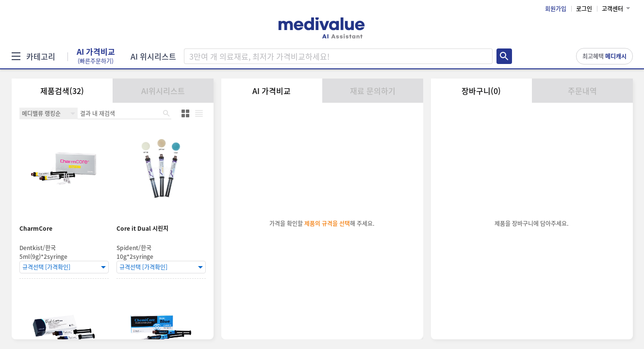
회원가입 (556, 9)
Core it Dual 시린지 (142, 229)
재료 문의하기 (373, 91)
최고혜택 (604, 56)
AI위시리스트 (163, 91)
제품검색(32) (62, 91)
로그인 (584, 9)
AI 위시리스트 (153, 56)
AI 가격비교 (96, 56)
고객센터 (612, 9)
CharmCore (36, 229)
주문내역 (582, 91)
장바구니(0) (481, 91)
